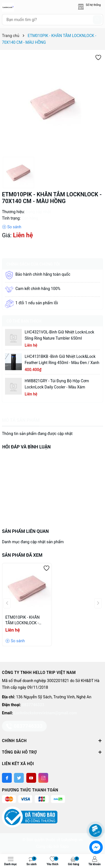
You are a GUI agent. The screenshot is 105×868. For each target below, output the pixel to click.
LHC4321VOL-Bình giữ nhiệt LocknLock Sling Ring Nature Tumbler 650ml (59, 335)
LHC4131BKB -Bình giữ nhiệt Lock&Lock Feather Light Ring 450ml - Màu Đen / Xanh (62, 360)
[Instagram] (43, 778)
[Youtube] (31, 778)
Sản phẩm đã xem (22, 555)
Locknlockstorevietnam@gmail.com (45, 713)
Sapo (64, 846)
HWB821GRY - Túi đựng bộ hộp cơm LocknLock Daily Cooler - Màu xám (57, 384)
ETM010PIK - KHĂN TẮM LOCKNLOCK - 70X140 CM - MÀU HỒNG (23, 620)
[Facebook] (7, 778)
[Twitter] (19, 778)
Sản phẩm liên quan (25, 531)
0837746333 (33, 705)
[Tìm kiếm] (97, 20)
